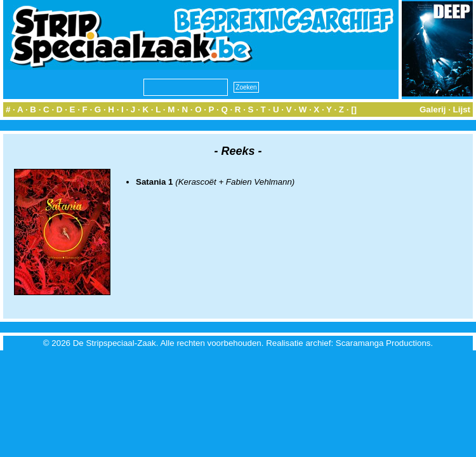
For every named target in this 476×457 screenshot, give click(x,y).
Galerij (433, 109)
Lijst (462, 109)
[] (354, 109)
